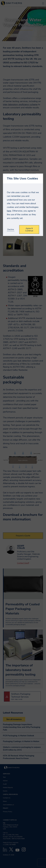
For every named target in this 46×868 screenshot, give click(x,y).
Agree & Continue (29, 229)
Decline (11, 230)
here (9, 211)
